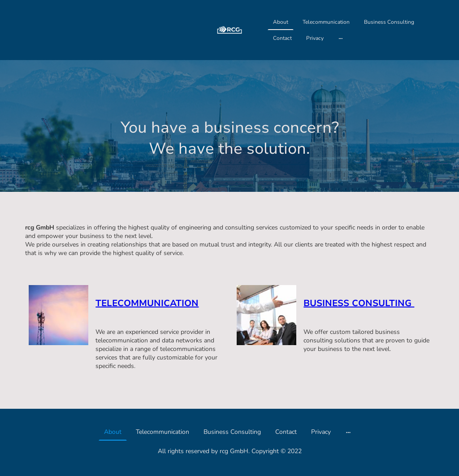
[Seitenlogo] (229, 30)
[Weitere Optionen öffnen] (341, 38)
